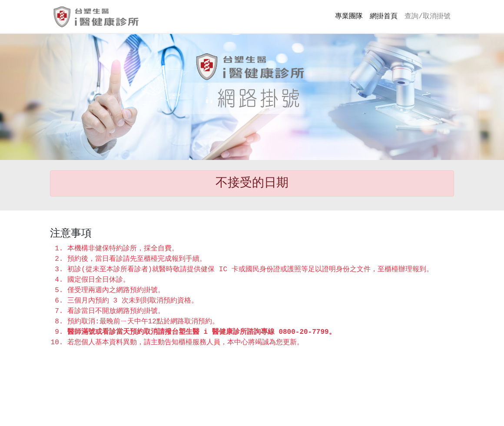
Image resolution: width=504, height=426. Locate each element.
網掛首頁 (384, 17)
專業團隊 (349, 17)
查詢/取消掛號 (428, 17)
